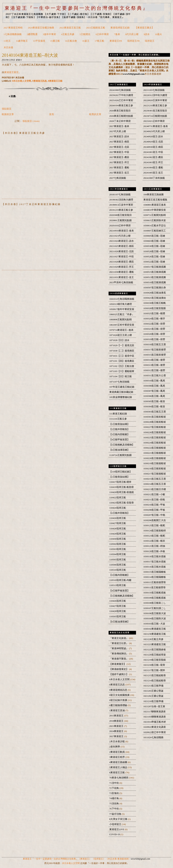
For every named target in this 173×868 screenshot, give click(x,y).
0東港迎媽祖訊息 (119, 690)
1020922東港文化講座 (155, 727)
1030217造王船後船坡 (155, 474)
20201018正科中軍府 (120, 226)
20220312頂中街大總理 (155, 95)
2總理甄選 (32, 34)
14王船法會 (71, 41)
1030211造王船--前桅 (154, 500)
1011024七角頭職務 (153, 737)
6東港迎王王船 (55, 81)
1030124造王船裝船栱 (155, 531)
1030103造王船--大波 (154, 624)
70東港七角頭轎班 (119, 778)
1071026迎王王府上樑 (121, 335)
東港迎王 (9, 72)
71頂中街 (114, 783)
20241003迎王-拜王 (153, 162)
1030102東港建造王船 (155, 629)
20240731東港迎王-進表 (156, 126)
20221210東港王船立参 (155, 106)
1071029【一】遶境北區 (122, 345)
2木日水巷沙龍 (117, 742)
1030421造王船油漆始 (155, 298)
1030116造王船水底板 (155, 567)
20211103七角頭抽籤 (154, 90)
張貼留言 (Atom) (31, 121)
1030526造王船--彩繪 (154, 257)
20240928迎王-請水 (153, 137)
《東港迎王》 (85, 859)
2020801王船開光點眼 (121, 220)
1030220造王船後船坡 (155, 458)
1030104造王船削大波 (155, 619)
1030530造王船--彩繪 (154, 246)
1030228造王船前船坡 (155, 422)
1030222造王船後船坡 (155, 448)
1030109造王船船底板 (155, 598)
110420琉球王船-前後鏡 (122, 492)
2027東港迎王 (117, 736)
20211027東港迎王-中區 (122, 257)
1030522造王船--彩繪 (154, 262)
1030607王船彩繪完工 (155, 231)
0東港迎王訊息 (39, 81)
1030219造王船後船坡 (155, 463)
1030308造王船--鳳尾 (154, 386)
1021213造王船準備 (153, 686)
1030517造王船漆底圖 (155, 267)
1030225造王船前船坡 (155, 438)
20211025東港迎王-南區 (122, 246)
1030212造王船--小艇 (154, 494)
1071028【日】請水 (119, 340)
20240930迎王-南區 (153, 147)
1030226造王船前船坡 (155, 432)
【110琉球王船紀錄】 (121, 472)
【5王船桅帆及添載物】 (122, 445)
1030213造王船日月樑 (155, 489)
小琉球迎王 (116, 824)
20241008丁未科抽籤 (154, 178)
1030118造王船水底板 (155, 557)
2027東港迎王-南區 (119, 142)
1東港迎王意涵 (117, 711)
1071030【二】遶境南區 (122, 351)
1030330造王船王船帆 (155, 303)
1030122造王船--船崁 (154, 541)
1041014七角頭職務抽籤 (122, 299)
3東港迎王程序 (117, 757)
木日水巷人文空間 (71, 863)
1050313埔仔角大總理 (121, 304)
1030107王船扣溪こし (155, 608)
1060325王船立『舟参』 (122, 314)
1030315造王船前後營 (155, 355)
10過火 (159, 34)
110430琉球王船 (118, 539)
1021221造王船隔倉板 (155, 650)
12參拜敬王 (22, 41)
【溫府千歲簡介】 (119, 674)
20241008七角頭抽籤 (120, 90)
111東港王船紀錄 (118, 414)
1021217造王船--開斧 (154, 670)
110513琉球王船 (118, 585)
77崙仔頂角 (116, 814)
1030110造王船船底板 (155, 593)
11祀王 (7, 41)
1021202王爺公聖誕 (153, 696)
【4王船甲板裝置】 (119, 440)
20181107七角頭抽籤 (120, 195)
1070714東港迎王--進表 (121, 330)
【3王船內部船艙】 (119, 434)
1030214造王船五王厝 (155, 484)
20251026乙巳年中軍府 (121, 100)
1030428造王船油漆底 (155, 293)
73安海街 (114, 793)
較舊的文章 (95, 114)
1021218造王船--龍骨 (154, 665)
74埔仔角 (114, 798)
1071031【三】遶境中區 (122, 356)
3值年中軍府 (49, 34)
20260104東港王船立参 (121, 106)
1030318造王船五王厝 (155, 345)
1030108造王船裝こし (155, 603)
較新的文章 (8, 114)
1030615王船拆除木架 (155, 220)
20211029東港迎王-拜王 (122, 267)
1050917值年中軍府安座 (122, 309)
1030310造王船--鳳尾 (154, 381)
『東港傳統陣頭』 (119, 654)
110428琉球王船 (118, 529)
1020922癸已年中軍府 (155, 732)
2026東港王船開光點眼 (121, 116)
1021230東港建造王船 (155, 634)
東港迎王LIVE (117, 829)
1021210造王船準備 (153, 701)
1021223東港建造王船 (155, 644)
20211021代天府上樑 (120, 236)
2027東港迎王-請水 (119, 137)
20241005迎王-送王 (153, 173)
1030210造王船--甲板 (154, 505)
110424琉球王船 (118, 508)
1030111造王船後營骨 (155, 588)
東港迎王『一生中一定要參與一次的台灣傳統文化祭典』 (76, 8)
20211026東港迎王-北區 (122, 251)
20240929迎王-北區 (153, 142)
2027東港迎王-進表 (119, 126)
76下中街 (114, 809)
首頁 (52, 114)
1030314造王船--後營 (154, 360)
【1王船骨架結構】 (119, 424)
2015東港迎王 (117, 716)
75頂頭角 (114, 804)
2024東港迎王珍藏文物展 (41, 28)
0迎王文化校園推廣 (120, 695)
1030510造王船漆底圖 (155, 282)
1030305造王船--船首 (154, 401)
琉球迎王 (150, 41)
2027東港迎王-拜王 (119, 162)
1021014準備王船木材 (155, 722)
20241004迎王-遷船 (153, 168)
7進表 (117, 34)
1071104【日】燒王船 (121, 376)
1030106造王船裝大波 (155, 613)
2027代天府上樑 (118, 131)
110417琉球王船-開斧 (120, 482)
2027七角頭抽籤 (118, 178)
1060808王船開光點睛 (121, 320)
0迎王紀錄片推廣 (119, 700)
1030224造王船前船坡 (155, 443)
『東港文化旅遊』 (119, 638)
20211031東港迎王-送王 (122, 277)
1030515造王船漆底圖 (155, 272)
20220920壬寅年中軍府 (155, 100)
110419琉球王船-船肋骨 (122, 487)
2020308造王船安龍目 (121, 215)
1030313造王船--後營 (154, 365)
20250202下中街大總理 (121, 95)
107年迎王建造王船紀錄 (122, 387)
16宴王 (86, 41)
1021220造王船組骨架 (155, 655)
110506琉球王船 (118, 565)
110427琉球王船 (118, 523)
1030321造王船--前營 (154, 329)
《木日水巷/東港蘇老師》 (118, 859)
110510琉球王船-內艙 (120, 580)
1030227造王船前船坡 (155, 427)
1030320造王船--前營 (154, 334)
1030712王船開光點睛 (155, 215)
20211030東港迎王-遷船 (122, 272)
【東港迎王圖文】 (144, 28)
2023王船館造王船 (96, 28)
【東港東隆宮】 (118, 664)
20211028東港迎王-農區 (122, 262)
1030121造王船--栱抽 (154, 546)
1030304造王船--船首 (154, 407)
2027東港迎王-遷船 (119, 168)
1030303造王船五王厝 (155, 412)
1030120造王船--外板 (154, 551)
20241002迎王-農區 (153, 157)
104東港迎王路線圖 (153, 195)
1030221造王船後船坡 (155, 453)
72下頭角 (114, 788)
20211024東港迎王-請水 (122, 241)
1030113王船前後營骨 (155, 582)
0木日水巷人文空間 (22, 81)
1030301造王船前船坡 (155, 417)
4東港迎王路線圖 (119, 762)
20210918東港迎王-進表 (122, 231)
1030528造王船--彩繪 (154, 251)
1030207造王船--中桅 (154, 515)
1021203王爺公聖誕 (153, 691)
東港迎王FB (116, 41)
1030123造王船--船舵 (154, 536)
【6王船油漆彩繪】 (119, 450)
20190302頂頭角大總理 (121, 200)
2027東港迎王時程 (13, 28)
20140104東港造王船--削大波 (30, 55)
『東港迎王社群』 (119, 643)
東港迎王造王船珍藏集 (155, 200)
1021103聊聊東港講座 (155, 717)
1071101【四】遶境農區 (122, 361)
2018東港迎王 (117, 721)
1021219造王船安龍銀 (155, 660)
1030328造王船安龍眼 (155, 308)
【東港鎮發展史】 (119, 669)
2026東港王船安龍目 (120, 111)
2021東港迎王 (117, 726)
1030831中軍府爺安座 (155, 210)
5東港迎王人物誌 (119, 767)
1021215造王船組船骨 (155, 675)
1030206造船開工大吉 (155, 520)
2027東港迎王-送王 (119, 173)
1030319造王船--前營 (154, 339)
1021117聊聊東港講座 (155, 712)
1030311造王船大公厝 (155, 376)
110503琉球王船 (118, 549)
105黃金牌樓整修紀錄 (121, 397)
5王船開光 (85, 34)
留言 (16, 72)
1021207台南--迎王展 (154, 706)
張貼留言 (7, 109)
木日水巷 (8, 48)
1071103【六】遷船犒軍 (122, 371)
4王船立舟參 (68, 34)
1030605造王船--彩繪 (154, 236)
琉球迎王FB (133, 41)
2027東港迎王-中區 (119, 152)
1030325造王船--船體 (154, 314)
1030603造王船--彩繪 (154, 241)
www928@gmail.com (134, 74)
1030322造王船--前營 (154, 324)
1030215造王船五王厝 (155, 479)
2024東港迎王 (117, 731)
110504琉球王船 (118, 554)
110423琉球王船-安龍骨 (122, 503)
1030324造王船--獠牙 (154, 319)
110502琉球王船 (118, 544)
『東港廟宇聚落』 (119, 659)
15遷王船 (55, 41)
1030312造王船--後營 (154, 370)
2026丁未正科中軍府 (120, 121)
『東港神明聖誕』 (119, 648)
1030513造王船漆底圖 (155, 277)
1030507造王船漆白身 (155, 288)
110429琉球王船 (118, 534)
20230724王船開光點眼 (155, 116)
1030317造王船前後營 (155, 350)
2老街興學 (115, 747)
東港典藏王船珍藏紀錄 (121, 392)
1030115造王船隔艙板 (155, 572)
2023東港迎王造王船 (70, 28)
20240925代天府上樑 (154, 131)
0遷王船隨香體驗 (119, 705)
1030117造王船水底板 (155, 562)
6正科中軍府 (102, 34)
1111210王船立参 (118, 419)
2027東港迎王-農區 (119, 157)
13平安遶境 (39, 41)
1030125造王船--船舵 (154, 525)
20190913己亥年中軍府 (121, 205)
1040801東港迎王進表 (155, 205)
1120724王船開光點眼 (121, 455)
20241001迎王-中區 (153, 152)
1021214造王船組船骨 (155, 681)
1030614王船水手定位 (155, 226)
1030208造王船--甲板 (154, 510)
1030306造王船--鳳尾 (154, 396)
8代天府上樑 (132, 34)
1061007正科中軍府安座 (122, 325)
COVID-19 (115, 834)
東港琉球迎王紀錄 (120, 28)
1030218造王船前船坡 (155, 469)
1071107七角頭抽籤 (119, 382)
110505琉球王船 (118, 560)
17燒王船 (99, 41)
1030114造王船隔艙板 (155, 577)
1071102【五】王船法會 (122, 366)
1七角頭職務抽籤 (13, 34)
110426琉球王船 (118, 518)
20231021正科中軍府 (154, 121)
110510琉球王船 (118, 570)
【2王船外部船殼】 (119, 429)
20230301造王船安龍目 (155, 111)
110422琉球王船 (118, 498)
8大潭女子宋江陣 (119, 819)
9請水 (147, 34)
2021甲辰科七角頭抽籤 (121, 282)
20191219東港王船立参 (121, 210)
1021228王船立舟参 (153, 639)
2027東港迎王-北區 (119, 147)
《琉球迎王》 (98, 859)
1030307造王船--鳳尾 (154, 391)
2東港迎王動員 (117, 752)
